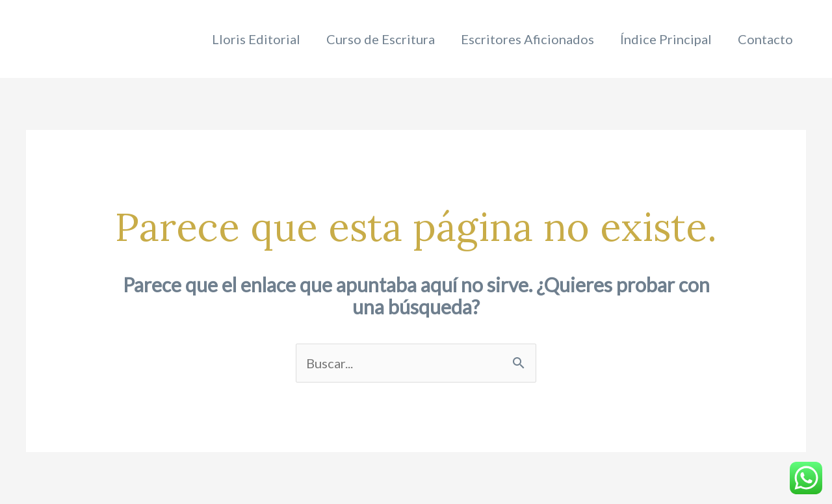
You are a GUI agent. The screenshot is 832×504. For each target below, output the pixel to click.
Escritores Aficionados (527, 39)
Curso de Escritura (381, 39)
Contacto (765, 39)
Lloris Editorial (256, 39)
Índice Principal (666, 39)
